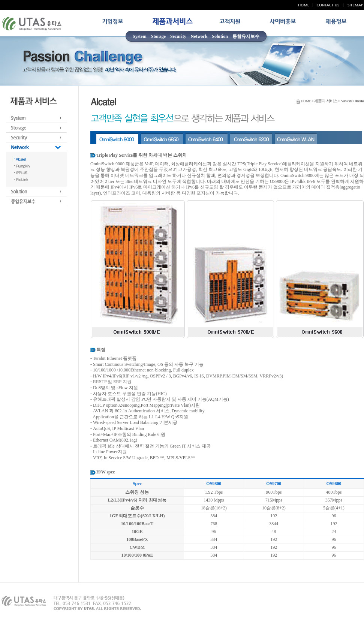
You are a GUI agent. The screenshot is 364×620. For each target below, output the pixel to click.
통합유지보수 (246, 36)
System (140, 36)
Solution (220, 36)
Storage (158, 36)
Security (178, 36)
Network (199, 36)
